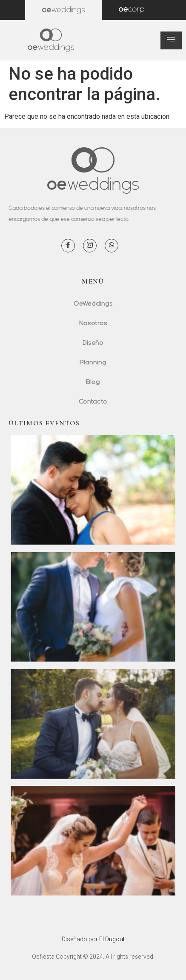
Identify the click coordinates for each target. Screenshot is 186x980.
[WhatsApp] (112, 246)
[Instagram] (90, 246)
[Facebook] (68, 246)
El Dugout (112, 939)
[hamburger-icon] (171, 40)
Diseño (93, 342)
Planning (93, 362)
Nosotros (93, 323)
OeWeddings (93, 303)
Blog (93, 381)
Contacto (93, 401)
